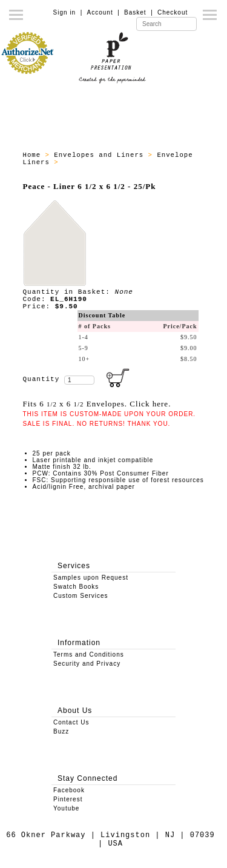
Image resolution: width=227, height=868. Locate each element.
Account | (104, 12)
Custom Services (81, 596)
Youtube (66, 808)
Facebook (69, 790)
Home (34, 155)
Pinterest (68, 799)
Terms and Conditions (89, 654)
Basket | (139, 12)
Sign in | (68, 12)
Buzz (61, 731)
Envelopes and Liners (101, 155)
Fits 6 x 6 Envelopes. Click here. (97, 404)
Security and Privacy (87, 664)
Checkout (173, 12)
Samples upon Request (91, 578)
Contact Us (71, 722)
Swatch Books (76, 587)
